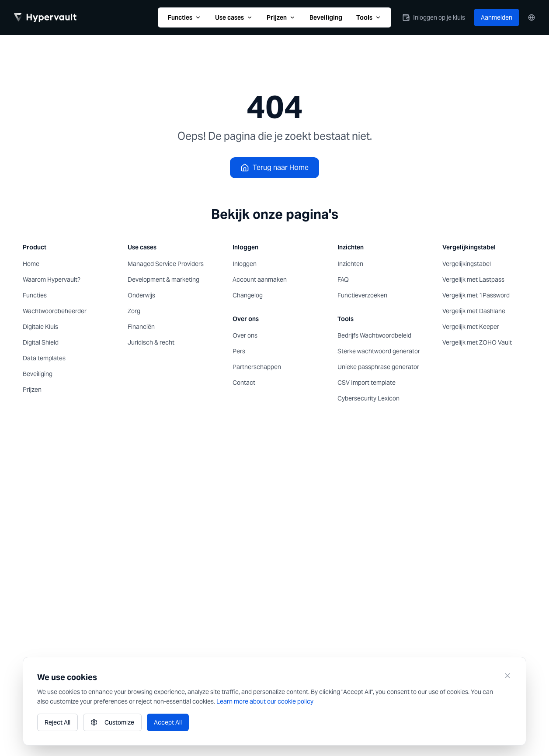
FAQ (343, 280)
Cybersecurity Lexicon (368, 398)
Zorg (134, 311)
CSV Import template (367, 383)
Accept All (168, 722)
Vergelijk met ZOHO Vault (477, 342)
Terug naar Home (274, 167)
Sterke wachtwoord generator (379, 351)
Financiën (141, 327)
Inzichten (350, 264)
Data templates (44, 358)
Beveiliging (326, 17)
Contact (244, 383)
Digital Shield (41, 342)
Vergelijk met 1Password (476, 295)
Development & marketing (163, 280)
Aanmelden (497, 17)
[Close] (507, 676)
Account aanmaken (260, 280)
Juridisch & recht (151, 342)
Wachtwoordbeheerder (55, 311)
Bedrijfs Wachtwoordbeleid (374, 335)
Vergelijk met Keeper (471, 327)
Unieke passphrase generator (378, 367)
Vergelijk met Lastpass (473, 280)
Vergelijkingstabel (467, 264)
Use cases (234, 17)
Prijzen (281, 17)
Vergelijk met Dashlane (474, 311)
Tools (369, 17)
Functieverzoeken (362, 295)
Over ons (245, 335)
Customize (112, 722)
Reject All (57, 722)
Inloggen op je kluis (434, 17)
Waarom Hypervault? (52, 280)
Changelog (248, 295)
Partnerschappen (257, 367)
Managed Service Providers (166, 264)
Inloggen (245, 264)
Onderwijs (141, 295)
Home (31, 264)
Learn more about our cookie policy (265, 701)
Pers (239, 351)
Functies (184, 17)
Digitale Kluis (40, 327)
